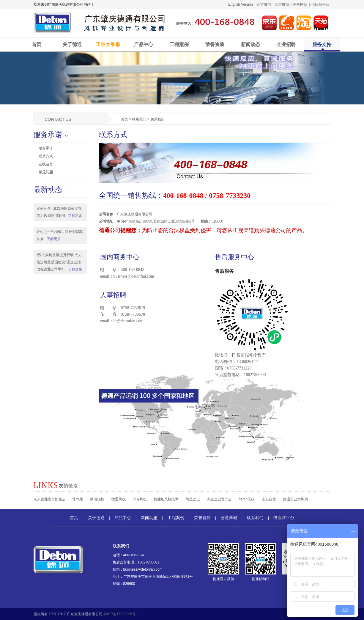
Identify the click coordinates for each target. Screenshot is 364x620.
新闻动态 (250, 44)
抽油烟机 (97, 499)
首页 (37, 44)
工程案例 (179, 44)
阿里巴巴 (193, 499)
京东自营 (269, 499)
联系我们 (139, 119)
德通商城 (229, 518)
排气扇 (78, 499)
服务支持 (322, 44)
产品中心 (144, 44)
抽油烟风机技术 (166, 499)
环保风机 (140, 499)
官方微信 (264, 4)
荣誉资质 (215, 44)
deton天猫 (247, 499)
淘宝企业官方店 (219, 499)
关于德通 (72, 44)
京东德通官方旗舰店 (50, 499)
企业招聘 (286, 44)
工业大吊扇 (108, 44)
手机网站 (300, 4)
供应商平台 (320, 4)
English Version (241, 4)
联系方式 (46, 156)
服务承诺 (46, 148)
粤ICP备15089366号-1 (121, 614)
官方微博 (282, 4)
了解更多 (75, 216)
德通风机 (119, 499)
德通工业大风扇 (295, 499)
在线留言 (46, 164)
